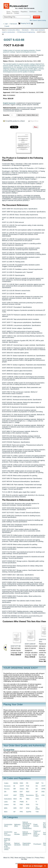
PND (21, 804)
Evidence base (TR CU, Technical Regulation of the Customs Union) (8, 844)
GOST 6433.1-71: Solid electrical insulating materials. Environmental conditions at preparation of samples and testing (22, 411)
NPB (15, 808)
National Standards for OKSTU (12, 196)
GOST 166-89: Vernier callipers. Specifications (17, 328)
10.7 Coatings (40, 168)
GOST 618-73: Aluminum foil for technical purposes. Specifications (23, 407)
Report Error (34, 121)
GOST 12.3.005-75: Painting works (13, 262)
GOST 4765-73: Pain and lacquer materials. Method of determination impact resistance (20, 393)
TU (42, 783)
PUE (28, 786)
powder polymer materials (30, 105)
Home (8, 12)
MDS (6, 812)
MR (15, 789)
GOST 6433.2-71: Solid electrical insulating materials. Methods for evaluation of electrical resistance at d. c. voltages (23, 415)
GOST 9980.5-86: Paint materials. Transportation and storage (22, 485)
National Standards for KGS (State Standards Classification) (21, 187)
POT (21, 808)
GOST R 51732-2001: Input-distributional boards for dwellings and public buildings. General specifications (23, 553)
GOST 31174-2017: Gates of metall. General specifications (21, 513)
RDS (28, 792)
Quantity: (6, 115)
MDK (6, 808)
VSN (43, 795)
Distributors (33, 12)
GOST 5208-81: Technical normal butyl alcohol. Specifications (22, 400)
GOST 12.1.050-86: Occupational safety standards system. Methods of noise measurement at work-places (21, 240)
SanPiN (29, 812)
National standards (8, 182)
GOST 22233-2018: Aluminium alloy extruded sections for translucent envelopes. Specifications (21, 509)
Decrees (7, 789)
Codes (6, 783)
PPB (21, 812)
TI (36, 802)
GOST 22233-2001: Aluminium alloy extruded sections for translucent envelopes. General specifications (21, 504)
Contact (17, 13)
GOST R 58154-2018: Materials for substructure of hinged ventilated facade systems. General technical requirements (21, 579)
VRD (43, 792)
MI (14, 786)
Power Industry (36, 825)
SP (37, 792)
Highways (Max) (17, 825)
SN (37, 786)
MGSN (16, 783)
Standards (25, 30)
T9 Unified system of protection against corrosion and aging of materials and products (24, 190)
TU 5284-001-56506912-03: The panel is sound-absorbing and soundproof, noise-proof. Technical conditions (22, 617)
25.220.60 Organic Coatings (27, 179)
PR (27, 783)
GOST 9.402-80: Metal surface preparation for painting (20, 476)
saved (7, 26)
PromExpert (6, 171)
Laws (6, 802)
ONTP (22, 786)
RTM (28, 808)
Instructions (8, 799)
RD (27, 789)
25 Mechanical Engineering (26, 32)
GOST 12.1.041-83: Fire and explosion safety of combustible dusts (23, 230)
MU (15, 802)
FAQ (12, 858)
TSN (37, 812)
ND (14, 804)
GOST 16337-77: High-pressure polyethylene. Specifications (22, 322)
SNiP (37, 783)
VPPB (43, 789)
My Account (14, 24)
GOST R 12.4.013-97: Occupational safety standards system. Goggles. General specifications (22, 488)
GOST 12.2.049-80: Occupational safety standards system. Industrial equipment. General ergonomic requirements (21, 249)
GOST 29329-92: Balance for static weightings (17, 374)
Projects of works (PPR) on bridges (37, 833)
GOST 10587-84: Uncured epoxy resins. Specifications (20, 209)
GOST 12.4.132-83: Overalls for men (14, 293)
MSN (15, 792)
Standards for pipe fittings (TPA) (12, 168)
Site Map (24, 859)
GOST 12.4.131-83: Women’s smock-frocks (16, 291)
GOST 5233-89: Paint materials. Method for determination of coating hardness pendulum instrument (22, 403)
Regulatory (24, 12)
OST (21, 792)
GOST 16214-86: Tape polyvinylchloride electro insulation (21, 319)
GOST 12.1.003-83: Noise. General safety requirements (20, 215)
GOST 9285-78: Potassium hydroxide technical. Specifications (22, 479)
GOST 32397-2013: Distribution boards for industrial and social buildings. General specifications (22, 525)
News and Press (20, 858)
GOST (6, 795)
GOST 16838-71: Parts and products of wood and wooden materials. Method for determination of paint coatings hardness (22, 332)
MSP (15, 795)
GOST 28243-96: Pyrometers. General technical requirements (22, 368)
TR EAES (38, 808)
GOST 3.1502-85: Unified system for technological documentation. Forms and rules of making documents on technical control (23, 384)
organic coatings (16, 105)
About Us (9, 13)
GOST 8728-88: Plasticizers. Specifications (16, 442)
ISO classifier (6, 177)
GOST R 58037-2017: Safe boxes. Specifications (18, 575)
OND (21, 783)
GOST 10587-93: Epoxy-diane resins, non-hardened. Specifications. (24, 212)
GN (5, 792)
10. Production (29, 168)
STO (37, 799)
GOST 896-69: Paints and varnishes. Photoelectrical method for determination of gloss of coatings (23, 446)
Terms (40, 12)
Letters (6, 804)
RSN (28, 804)
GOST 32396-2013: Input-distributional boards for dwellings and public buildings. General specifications (23, 521)
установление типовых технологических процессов (19, 110)
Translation (15, 12)
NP (14, 812)
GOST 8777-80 (16, 646)
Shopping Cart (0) (26, 23)
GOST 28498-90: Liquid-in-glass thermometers (17, 371)
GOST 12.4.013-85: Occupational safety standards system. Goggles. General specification (21, 266)
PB (21, 799)
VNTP (43, 786)
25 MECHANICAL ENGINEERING (23, 177)
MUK (15, 799)
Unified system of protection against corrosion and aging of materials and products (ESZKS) (23, 200)
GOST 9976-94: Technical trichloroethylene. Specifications (21, 481)
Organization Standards (27, 844)
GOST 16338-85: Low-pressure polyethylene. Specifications (21, 325)
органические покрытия (25, 108)
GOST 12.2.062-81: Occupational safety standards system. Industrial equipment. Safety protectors (21, 258)
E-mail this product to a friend (15, 121)
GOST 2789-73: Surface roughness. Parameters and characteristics (24, 365)
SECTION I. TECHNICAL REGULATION (24, 171)
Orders (22, 789)
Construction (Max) (14, 30)
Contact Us (30, 858)
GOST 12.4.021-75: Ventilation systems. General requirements (22, 269)
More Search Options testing (38, 20)
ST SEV (37, 795)
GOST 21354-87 (30, 644)
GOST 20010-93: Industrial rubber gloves (15, 353)
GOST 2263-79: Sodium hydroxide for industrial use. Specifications (24, 356)
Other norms (22, 795)
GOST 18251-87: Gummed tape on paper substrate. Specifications (24, 345)
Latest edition (6, 188)
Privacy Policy (39, 858)
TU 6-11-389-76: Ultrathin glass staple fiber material (19, 492)
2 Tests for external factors (19, 173)
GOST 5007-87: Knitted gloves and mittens (16, 397)
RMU (28, 799)
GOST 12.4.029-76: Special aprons (13, 275)
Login (6, 24)
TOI (37, 804)
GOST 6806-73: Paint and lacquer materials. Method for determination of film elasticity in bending (20, 432)
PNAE (22, 802)
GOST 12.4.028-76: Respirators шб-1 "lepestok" (18, 272)
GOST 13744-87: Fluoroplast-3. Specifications (17, 307)
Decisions (7, 786)
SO (37, 789)
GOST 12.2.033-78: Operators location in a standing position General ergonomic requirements (22, 244)
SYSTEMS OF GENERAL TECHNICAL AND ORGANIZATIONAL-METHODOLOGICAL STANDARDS (22, 197)
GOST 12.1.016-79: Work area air (13, 222)
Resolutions (30, 795)
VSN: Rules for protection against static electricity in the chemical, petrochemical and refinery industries (23, 496)
